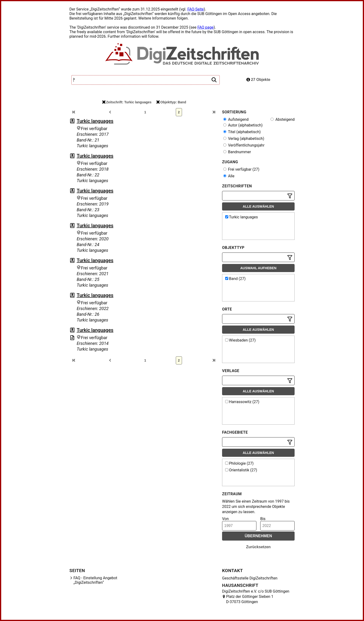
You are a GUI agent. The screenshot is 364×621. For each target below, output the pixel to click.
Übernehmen (258, 536)
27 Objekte (258, 80)
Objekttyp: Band (171, 102)
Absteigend (283, 119)
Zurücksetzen (258, 547)
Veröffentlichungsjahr (244, 145)
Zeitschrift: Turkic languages (127, 102)
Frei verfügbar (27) (241, 169)
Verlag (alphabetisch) (244, 139)
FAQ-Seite (195, 9)
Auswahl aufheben (258, 268)
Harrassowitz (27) (242, 402)
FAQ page (205, 27)
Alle (229, 176)
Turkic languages (95, 121)
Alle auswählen (258, 206)
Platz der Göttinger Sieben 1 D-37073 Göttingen (250, 599)
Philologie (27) (239, 463)
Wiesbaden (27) (240, 340)
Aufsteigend (236, 119)
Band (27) (235, 279)
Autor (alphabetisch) (243, 125)
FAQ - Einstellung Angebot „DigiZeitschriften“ (95, 580)
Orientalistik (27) (241, 470)
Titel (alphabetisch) (242, 132)
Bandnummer (237, 152)
